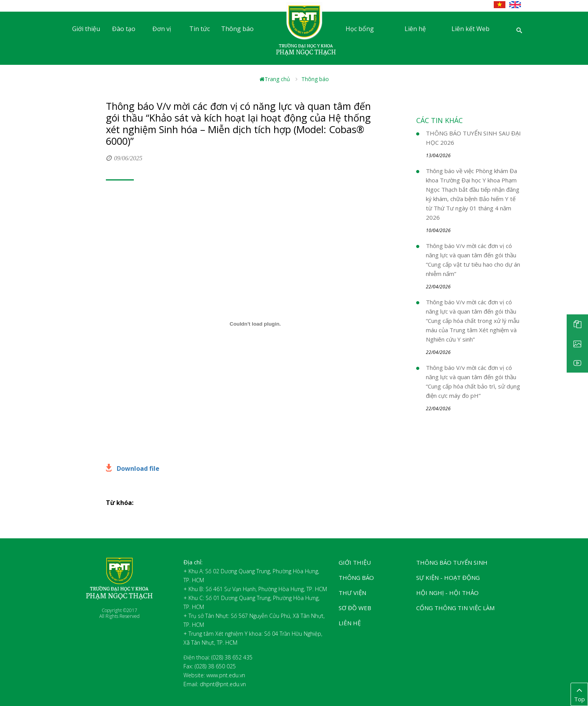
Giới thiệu (86, 29)
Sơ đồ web (355, 608)
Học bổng (360, 29)
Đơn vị (162, 29)
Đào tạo (124, 29)
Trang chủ (275, 79)
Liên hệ (415, 29)
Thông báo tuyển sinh (452, 562)
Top (579, 694)
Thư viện (352, 593)
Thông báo (237, 29)
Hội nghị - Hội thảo (447, 593)
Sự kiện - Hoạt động (448, 578)
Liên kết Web (470, 29)
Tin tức (200, 29)
